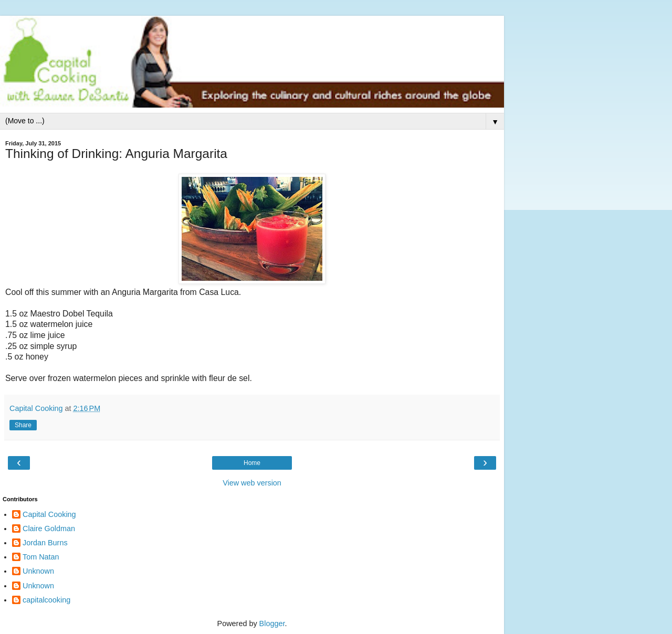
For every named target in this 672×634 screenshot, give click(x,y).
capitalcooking (46, 600)
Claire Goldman (49, 529)
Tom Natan (41, 557)
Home (252, 463)
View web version (252, 483)
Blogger (272, 624)
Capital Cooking (49, 514)
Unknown (38, 571)
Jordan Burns (45, 543)
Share (23, 425)
